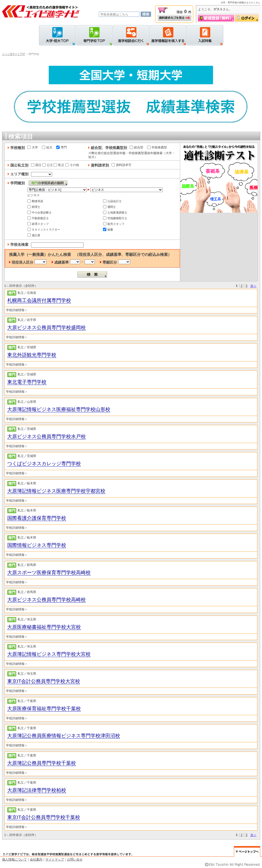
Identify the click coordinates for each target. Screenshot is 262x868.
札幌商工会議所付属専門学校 (39, 300)
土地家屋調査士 (115, 212)
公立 (48, 165)
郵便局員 (35, 201)
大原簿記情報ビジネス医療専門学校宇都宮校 (56, 491)
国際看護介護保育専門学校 (37, 518)
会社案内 (36, 859)
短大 (47, 147)
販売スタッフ (114, 224)
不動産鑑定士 (38, 218)
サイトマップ (55, 859)
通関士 (109, 207)
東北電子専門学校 (27, 382)
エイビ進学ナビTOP (14, 54)
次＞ (253, 286)
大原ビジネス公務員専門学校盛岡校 (46, 328)
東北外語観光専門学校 (32, 355)
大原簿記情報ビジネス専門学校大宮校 (49, 654)
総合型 (136, 147)
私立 (59, 165)
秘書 (108, 230)
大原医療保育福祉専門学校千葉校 (44, 709)
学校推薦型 (157, 147)
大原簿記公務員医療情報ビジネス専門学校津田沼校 (64, 736)
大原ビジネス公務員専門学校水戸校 (46, 436)
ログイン (247, 18)
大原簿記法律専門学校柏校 (37, 790)
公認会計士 (112, 201)
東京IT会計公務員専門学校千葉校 (44, 817)
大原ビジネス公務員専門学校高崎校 (46, 600)
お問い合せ (75, 859)
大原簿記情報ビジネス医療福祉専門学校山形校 (59, 409)
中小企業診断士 (39, 212)
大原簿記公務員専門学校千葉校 (42, 763)
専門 (62, 147)
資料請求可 (121, 165)
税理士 (34, 207)
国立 (36, 165)
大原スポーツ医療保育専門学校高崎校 (49, 573)
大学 (33, 147)
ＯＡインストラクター (44, 230)
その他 (72, 165)
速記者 (34, 235)
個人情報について (14, 859)
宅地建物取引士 (115, 218)
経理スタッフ (38, 224)
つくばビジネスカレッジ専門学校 (44, 464)
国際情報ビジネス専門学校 (37, 545)
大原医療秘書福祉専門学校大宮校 (44, 627)
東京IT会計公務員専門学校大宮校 (44, 681)
